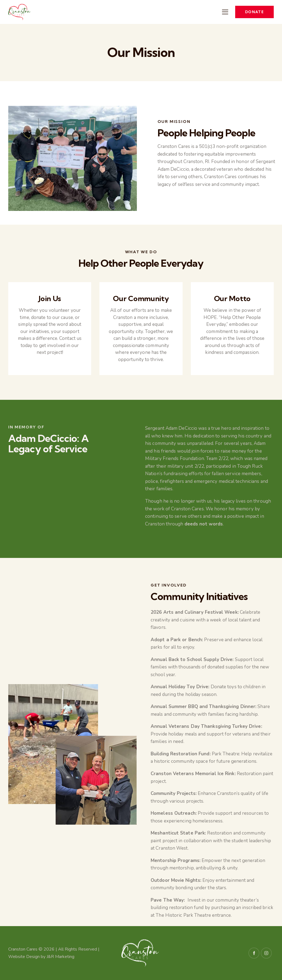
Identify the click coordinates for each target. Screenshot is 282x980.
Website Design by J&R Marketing (41, 957)
